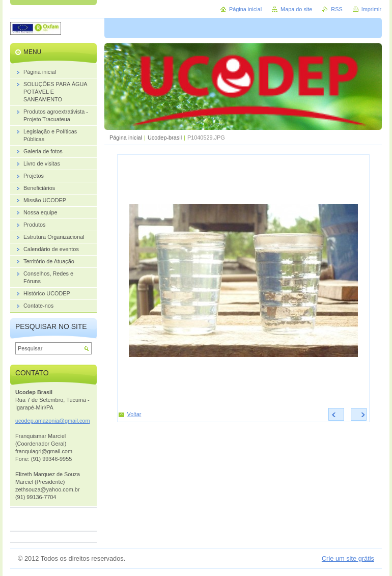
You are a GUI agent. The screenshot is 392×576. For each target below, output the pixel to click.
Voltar (134, 414)
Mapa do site (296, 9)
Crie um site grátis (348, 558)
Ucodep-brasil (165, 138)
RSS (337, 9)
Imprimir (371, 9)
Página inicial (126, 138)
